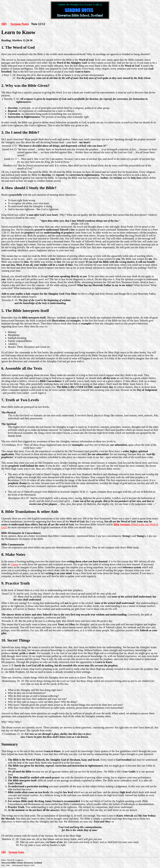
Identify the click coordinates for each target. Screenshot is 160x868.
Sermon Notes (20, 24)
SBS (4, 24)
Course (15, 564)
